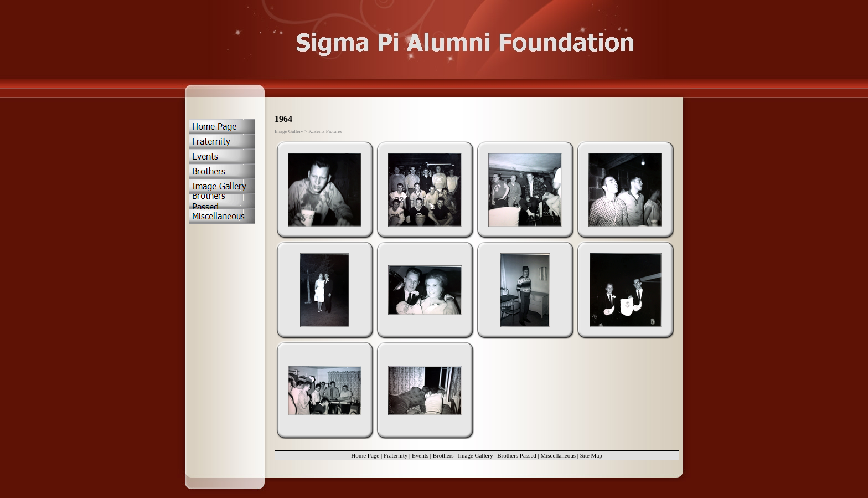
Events (420, 455)
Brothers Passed (517, 455)
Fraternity (396, 455)
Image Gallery (475, 455)
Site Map (591, 455)
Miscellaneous (558, 455)
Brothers (443, 455)
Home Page (365, 455)
